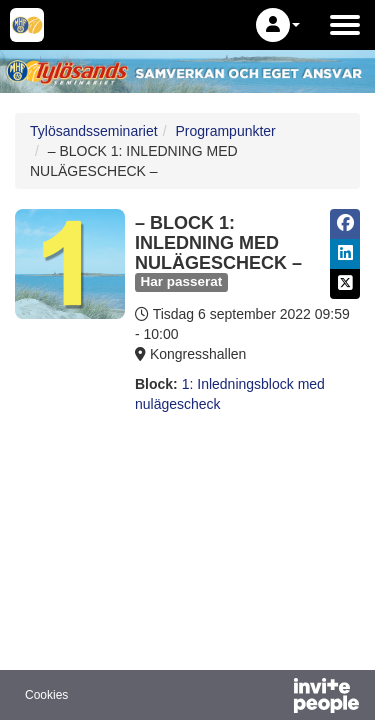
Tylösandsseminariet (94, 131)
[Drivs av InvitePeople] (274, 698)
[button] (278, 25)
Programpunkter (225, 131)
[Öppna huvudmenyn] (345, 25)
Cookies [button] (46, 695)
